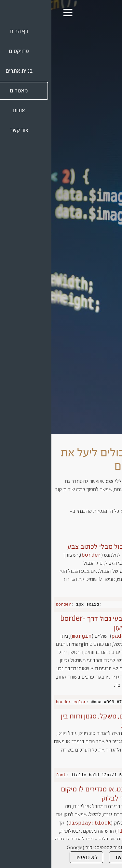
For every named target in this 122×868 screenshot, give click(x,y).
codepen (109, 519)
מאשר (70, 857)
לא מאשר (35, 857)
